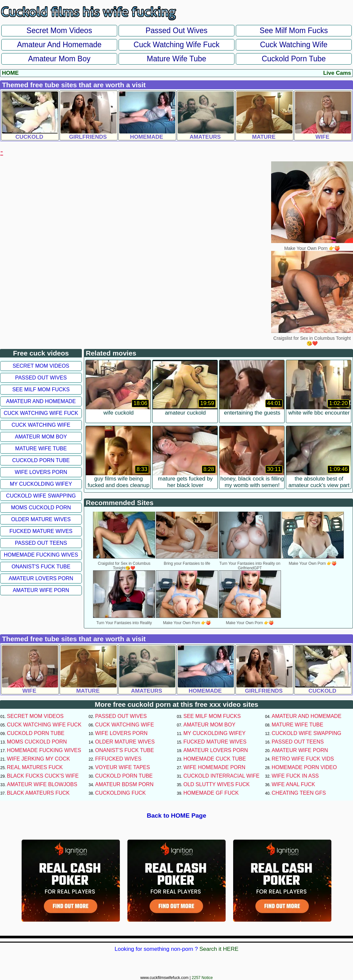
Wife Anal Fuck (294, 784)
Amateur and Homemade (59, 45)
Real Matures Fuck (35, 767)
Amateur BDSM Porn (124, 784)
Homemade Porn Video (304, 767)
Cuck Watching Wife (294, 45)
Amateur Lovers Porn (41, 578)
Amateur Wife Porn (41, 590)
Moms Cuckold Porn (41, 508)
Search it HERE (219, 949)
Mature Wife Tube (176, 59)
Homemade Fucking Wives (41, 555)
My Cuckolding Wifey (41, 484)
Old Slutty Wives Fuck (216, 784)
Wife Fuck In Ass (295, 776)
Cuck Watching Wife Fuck (176, 45)
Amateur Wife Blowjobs (42, 784)
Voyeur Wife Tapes (123, 767)
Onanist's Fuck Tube (41, 567)
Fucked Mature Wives (41, 531)
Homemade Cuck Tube (215, 759)
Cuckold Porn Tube (294, 59)
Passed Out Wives (176, 31)
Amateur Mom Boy (59, 59)
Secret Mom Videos (59, 31)
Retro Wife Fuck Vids (303, 759)
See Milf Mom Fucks (294, 31)
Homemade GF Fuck (211, 793)
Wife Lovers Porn (41, 472)
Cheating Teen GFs (299, 793)
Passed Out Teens (41, 543)
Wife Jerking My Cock (38, 759)
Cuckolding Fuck (121, 793)
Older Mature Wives (41, 519)
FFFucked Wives (118, 759)
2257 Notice (202, 978)
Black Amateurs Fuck (38, 793)
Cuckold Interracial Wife (221, 776)
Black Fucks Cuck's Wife (43, 776)
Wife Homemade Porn (214, 767)
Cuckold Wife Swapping (41, 496)
